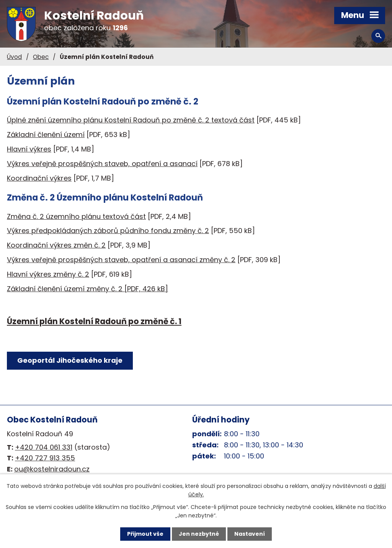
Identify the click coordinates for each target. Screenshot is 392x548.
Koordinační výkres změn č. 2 (56, 245)
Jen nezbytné (199, 534)
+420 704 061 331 (44, 447)
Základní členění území (46, 135)
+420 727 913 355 (45, 458)
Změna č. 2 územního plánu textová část (76, 216)
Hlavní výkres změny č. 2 (48, 274)
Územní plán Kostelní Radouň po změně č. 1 (94, 321)
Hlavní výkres (29, 149)
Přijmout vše (145, 534)
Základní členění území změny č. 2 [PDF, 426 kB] (87, 289)
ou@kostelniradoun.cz (52, 469)
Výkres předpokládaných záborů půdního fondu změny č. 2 (108, 231)
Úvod (14, 57)
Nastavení (250, 534)
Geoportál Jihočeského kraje (70, 360)
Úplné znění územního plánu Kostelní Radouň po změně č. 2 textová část (131, 120)
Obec (41, 57)
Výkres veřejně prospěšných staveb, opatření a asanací (102, 164)
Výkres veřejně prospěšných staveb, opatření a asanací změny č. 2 (121, 260)
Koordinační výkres (39, 178)
